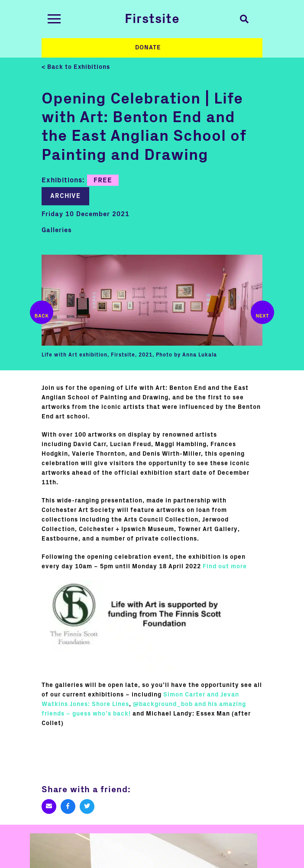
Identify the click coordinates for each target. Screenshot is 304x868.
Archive (65, 196)
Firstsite (152, 19)
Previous (42, 312)
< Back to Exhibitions (76, 67)
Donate (148, 48)
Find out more (225, 567)
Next (262, 312)
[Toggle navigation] (54, 19)
